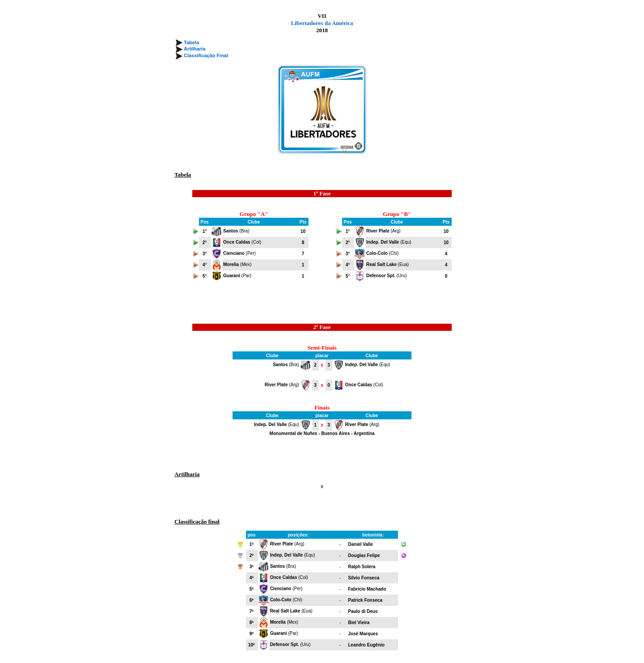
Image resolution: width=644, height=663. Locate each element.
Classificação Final (206, 55)
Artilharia (195, 49)
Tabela (191, 42)
